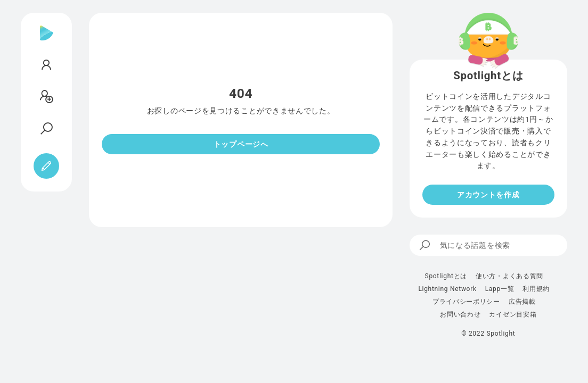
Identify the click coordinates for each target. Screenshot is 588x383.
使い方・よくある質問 (509, 276)
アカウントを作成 (488, 195)
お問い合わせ (460, 314)
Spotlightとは (446, 276)
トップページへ (241, 144)
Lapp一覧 (500, 289)
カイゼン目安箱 (513, 314)
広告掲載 (522, 302)
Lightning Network (447, 289)
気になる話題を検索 (464, 245)
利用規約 (536, 289)
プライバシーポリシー (466, 302)
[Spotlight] (47, 41)
